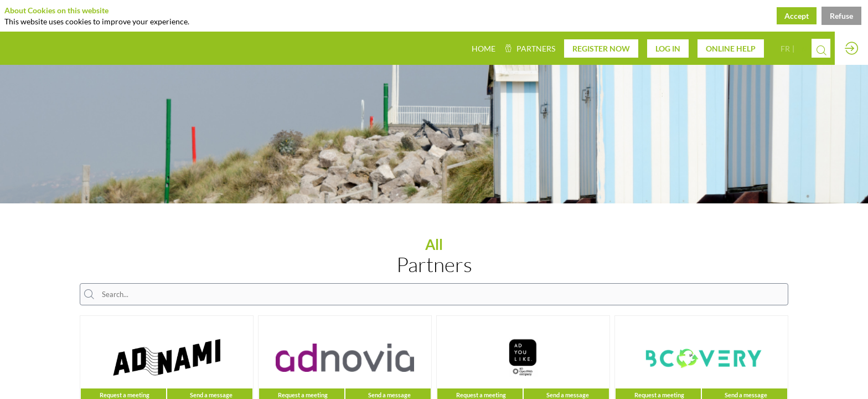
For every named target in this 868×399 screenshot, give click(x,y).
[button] (601, 48)
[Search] (821, 50)
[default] (484, 48)
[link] (530, 48)
